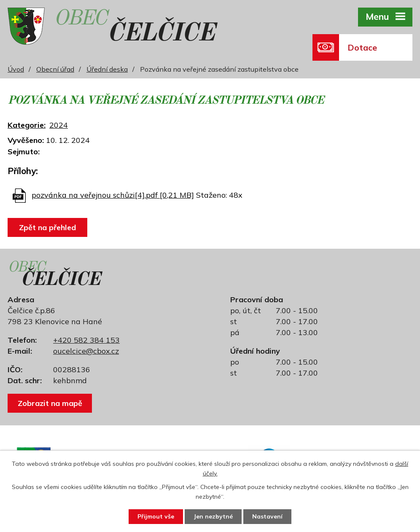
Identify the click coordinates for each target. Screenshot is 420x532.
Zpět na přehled (47, 227)
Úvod (16, 69)
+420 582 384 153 (86, 340)
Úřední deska (107, 69)
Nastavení (267, 516)
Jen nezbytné (213, 516)
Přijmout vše (156, 516)
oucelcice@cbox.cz (86, 351)
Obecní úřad (55, 69)
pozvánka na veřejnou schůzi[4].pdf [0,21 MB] (113, 195)
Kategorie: (27, 125)
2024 (59, 125)
